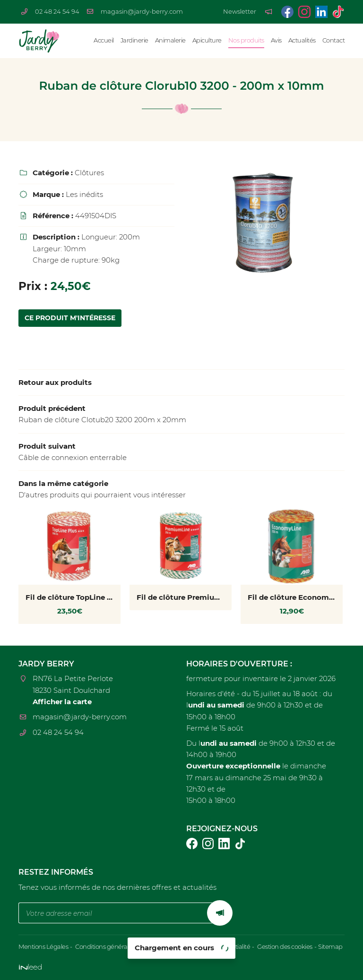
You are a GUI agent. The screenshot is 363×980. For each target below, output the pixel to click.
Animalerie (170, 40)
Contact (334, 40)
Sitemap (330, 947)
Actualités (302, 40)
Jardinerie (134, 40)
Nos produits (246, 40)
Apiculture (207, 40)
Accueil (104, 40)
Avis (276, 40)
